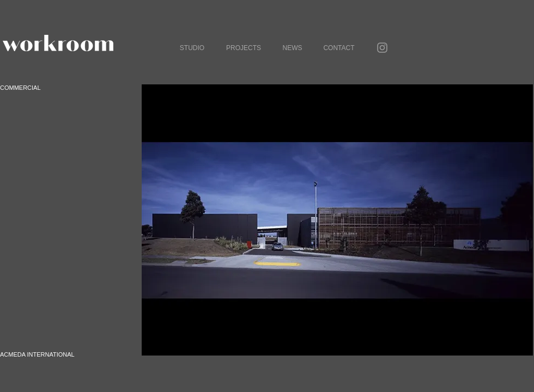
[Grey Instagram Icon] (382, 48)
